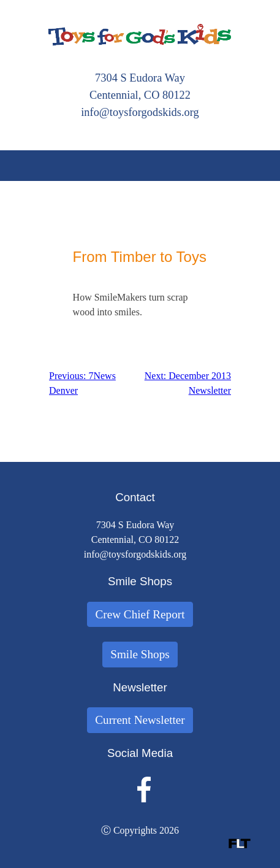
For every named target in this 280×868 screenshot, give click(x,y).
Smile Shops (140, 654)
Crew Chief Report (140, 614)
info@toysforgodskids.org (140, 112)
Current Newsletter (140, 720)
